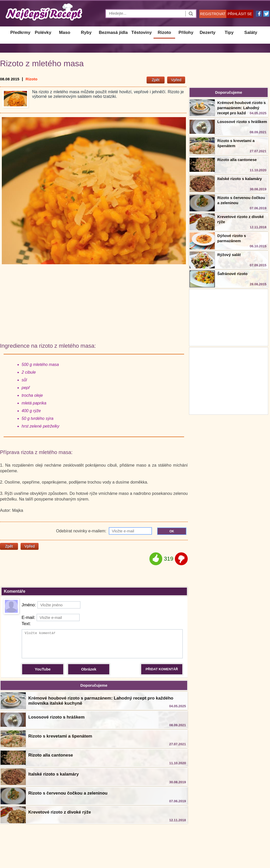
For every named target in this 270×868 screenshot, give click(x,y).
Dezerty (207, 32)
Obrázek (89, 669)
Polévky (43, 32)
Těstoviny (142, 32)
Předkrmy (20, 32)
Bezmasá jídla (113, 32)
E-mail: (51, 617)
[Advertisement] (229, 380)
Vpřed (176, 80)
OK (172, 531)
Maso (65, 32)
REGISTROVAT (213, 14)
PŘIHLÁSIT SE (240, 14)
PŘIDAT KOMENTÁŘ (162, 669)
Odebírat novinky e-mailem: (104, 531)
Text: (26, 624)
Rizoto (164, 32)
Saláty (251, 32)
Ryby (86, 32)
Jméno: (51, 605)
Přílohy (186, 32)
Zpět (156, 80)
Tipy (229, 32)
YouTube (43, 669)
